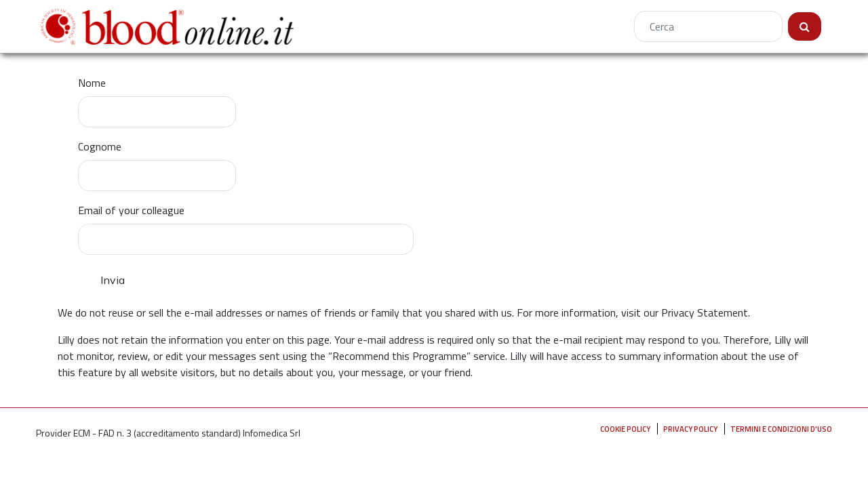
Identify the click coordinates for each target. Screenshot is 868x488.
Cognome (100, 146)
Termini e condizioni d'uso (781, 429)
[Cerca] (708, 26)
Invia (113, 280)
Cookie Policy (625, 429)
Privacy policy (690, 429)
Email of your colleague (131, 210)
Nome (92, 83)
